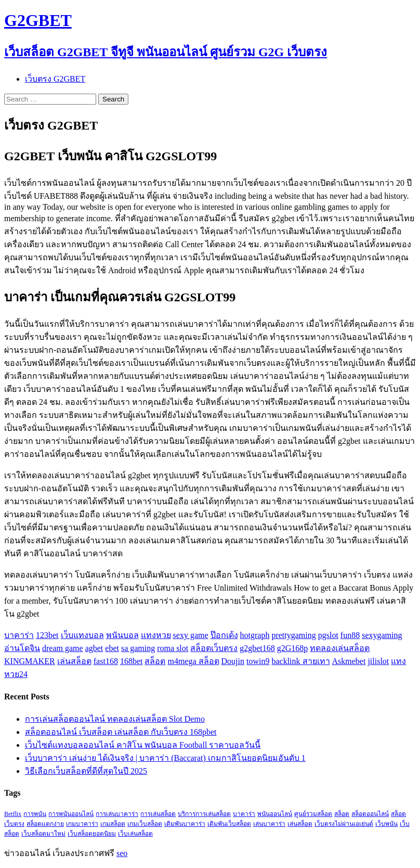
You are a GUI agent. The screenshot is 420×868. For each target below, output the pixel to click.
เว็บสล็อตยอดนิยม (92, 834)
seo (122, 853)
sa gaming (138, 648)
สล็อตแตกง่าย (45, 824)
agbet (94, 648)
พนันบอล (122, 635)
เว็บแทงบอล (82, 635)
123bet (47, 635)
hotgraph (255, 635)
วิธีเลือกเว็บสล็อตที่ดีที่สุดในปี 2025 (86, 771)
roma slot (173, 648)
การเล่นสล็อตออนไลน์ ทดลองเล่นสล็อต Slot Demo (115, 719)
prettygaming (293, 635)
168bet (132, 661)
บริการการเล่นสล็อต (204, 814)
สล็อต (155, 661)
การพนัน (35, 814)
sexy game (191, 635)
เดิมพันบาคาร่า (185, 824)
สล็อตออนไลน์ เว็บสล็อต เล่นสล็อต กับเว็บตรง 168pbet (121, 732)
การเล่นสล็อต (158, 814)
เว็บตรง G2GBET (55, 79)
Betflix (13, 814)
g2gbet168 (257, 648)
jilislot (378, 661)
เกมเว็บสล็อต (145, 824)
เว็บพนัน (386, 824)
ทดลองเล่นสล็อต (340, 648)
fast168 (106, 661)
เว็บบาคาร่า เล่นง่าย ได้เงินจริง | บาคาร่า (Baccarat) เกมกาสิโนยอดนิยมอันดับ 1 (165, 758)
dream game (63, 648)
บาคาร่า (19, 635)
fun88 (350, 635)
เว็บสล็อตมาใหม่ (43, 834)
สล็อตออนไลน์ (370, 814)
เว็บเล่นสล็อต (135, 834)
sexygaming (382, 635)
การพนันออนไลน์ (71, 814)
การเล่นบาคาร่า (117, 814)
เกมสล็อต (113, 824)
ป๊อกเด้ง (224, 635)
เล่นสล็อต (74, 661)
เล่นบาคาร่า (269, 824)
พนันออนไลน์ (275, 814)
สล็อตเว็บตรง (214, 648)
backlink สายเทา (300, 661)
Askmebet (349, 661)
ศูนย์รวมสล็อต (313, 814)
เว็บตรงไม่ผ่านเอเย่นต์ (344, 824)
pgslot (328, 635)
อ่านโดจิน (22, 648)
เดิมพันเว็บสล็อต (229, 824)
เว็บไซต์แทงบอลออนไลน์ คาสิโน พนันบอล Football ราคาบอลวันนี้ (143, 745)
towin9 (258, 661)
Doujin (233, 661)
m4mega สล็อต (193, 661)
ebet (112, 648)
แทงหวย (156, 635)
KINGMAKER (30, 661)
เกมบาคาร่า (82, 824)
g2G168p (293, 648)
